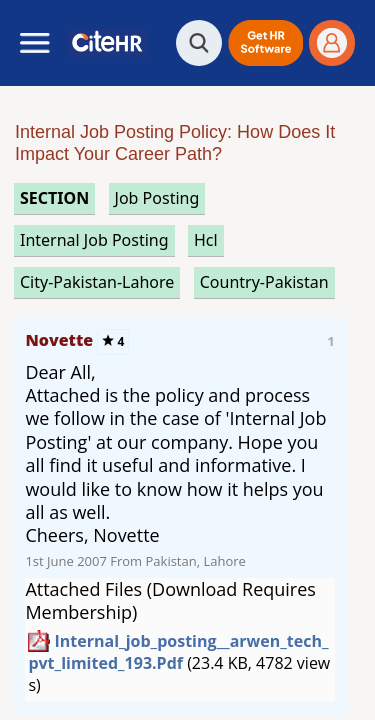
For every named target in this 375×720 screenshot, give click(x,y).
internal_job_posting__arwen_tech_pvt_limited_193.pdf (178, 652)
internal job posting (94, 240)
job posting (157, 198)
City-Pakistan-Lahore (97, 282)
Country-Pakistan (264, 282)
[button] (265, 43)
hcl (206, 240)
